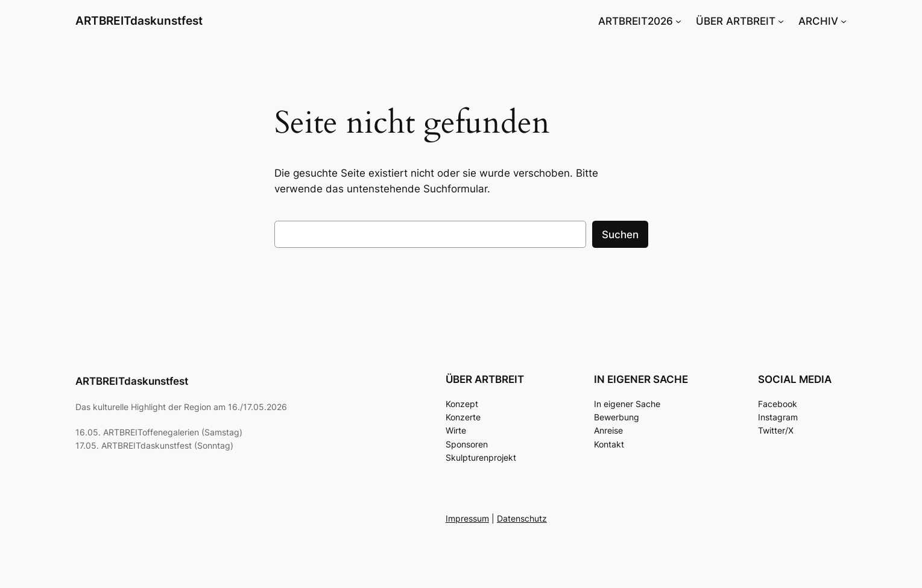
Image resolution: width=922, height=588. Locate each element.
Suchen (620, 235)
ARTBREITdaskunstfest (139, 21)
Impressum (467, 518)
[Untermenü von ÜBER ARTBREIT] (781, 21)
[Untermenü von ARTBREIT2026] (678, 21)
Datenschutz (522, 518)
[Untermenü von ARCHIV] (844, 21)
